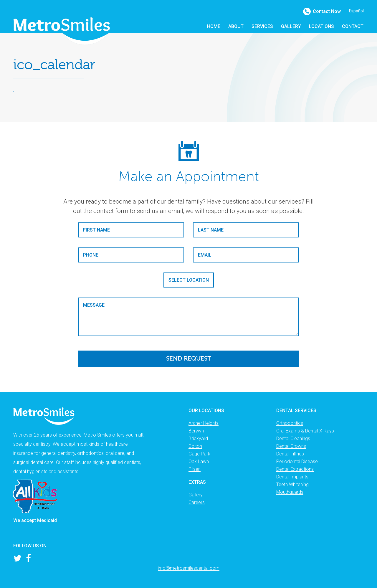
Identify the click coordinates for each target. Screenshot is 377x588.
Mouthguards (290, 492)
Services (262, 26)
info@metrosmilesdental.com (189, 568)
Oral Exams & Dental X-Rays (305, 431)
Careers (197, 502)
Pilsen (195, 469)
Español (356, 11)
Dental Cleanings (293, 438)
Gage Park (199, 454)
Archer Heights (204, 423)
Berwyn (196, 431)
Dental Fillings (290, 454)
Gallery (196, 495)
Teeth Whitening (292, 484)
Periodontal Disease (297, 461)
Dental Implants (292, 477)
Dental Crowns (291, 446)
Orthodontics (290, 423)
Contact (353, 26)
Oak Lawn (199, 461)
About (236, 26)
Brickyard (198, 438)
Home (214, 26)
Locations (321, 26)
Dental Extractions (295, 469)
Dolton (195, 446)
